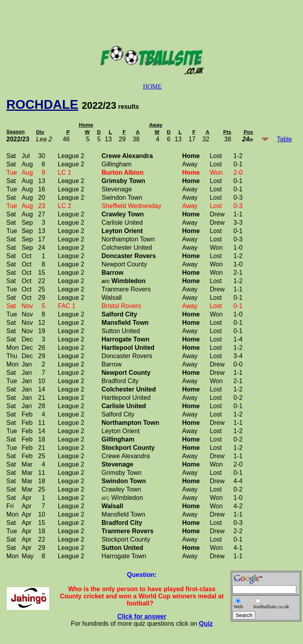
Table (284, 139)
